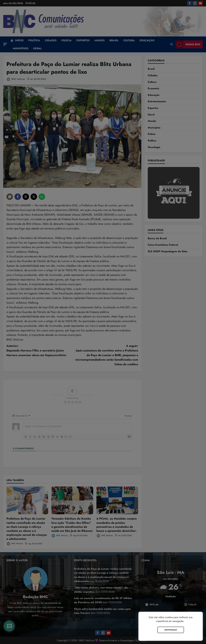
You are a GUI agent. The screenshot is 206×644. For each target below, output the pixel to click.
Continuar (171, 630)
